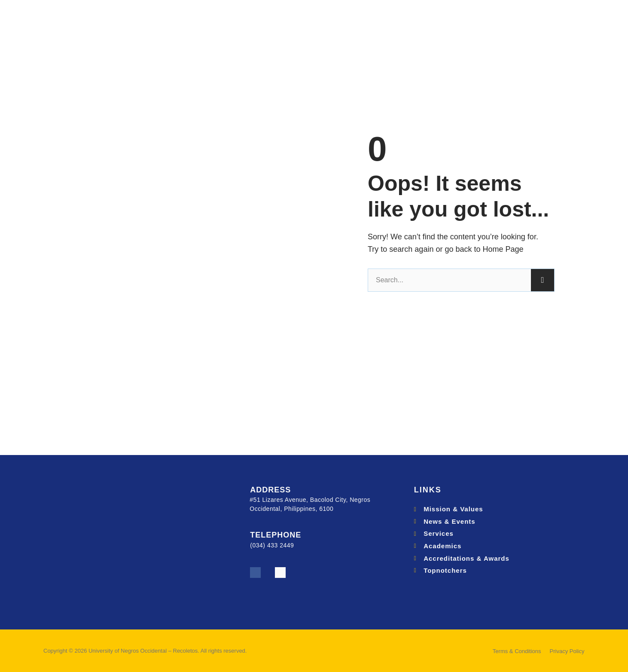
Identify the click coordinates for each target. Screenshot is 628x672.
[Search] (543, 280)
